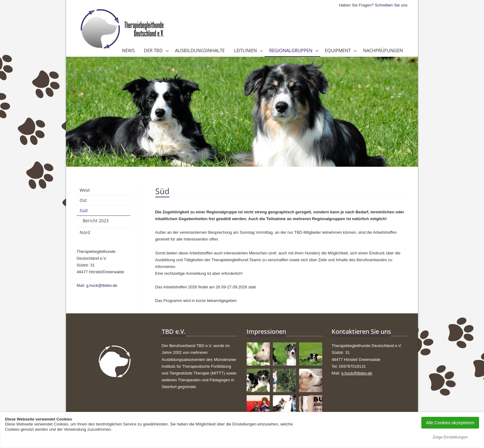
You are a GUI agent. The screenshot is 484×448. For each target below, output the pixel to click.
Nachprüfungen (383, 50)
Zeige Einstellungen (450, 437)
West (85, 190)
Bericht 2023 (96, 221)
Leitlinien (245, 50)
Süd (84, 210)
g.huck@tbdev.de (102, 285)
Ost (83, 200)
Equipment (338, 50)
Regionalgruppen (291, 50)
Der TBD (153, 50)
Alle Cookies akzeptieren (450, 423)
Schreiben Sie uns (391, 5)
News (128, 50)
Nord (85, 232)
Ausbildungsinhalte (200, 50)
